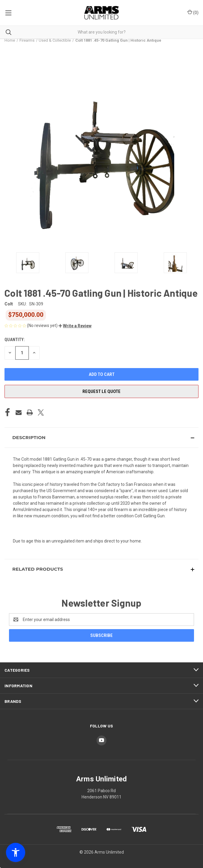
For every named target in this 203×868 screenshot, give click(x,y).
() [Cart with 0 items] (193, 12)
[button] (75, 326)
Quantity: (15, 340)
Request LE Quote (101, 391)
